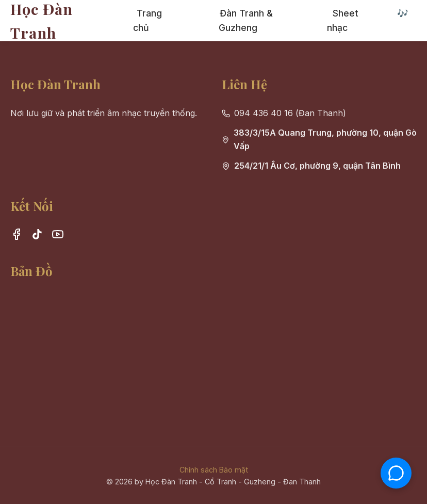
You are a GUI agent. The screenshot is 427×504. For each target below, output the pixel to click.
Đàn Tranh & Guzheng (246, 20)
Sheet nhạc (343, 20)
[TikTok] (37, 236)
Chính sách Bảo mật (214, 470)
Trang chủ (147, 20)
